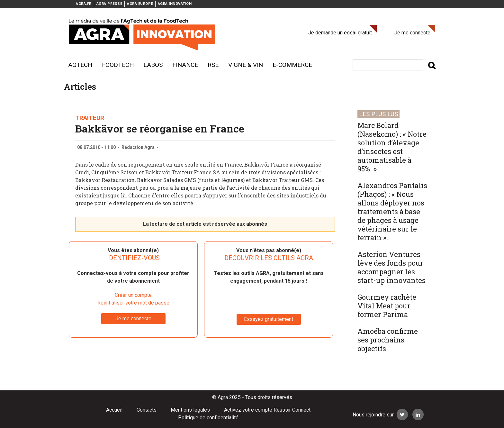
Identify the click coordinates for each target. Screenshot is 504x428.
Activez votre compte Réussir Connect (267, 410)
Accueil (114, 410)
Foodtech (118, 65)
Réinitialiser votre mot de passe (133, 303)
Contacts (147, 410)
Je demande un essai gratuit (340, 33)
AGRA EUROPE (140, 4)
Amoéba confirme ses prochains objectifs (388, 340)
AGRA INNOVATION (175, 4)
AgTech (80, 65)
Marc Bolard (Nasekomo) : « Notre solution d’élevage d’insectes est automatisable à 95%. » (392, 147)
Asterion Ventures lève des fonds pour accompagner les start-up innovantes (392, 267)
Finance (185, 65)
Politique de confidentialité (208, 418)
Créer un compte (133, 295)
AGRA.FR (84, 4)
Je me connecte (412, 33)
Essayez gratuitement (269, 319)
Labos (153, 65)
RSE (213, 65)
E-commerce (292, 65)
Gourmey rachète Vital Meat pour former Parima (387, 306)
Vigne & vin (246, 65)
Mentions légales (190, 410)
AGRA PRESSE (109, 4)
